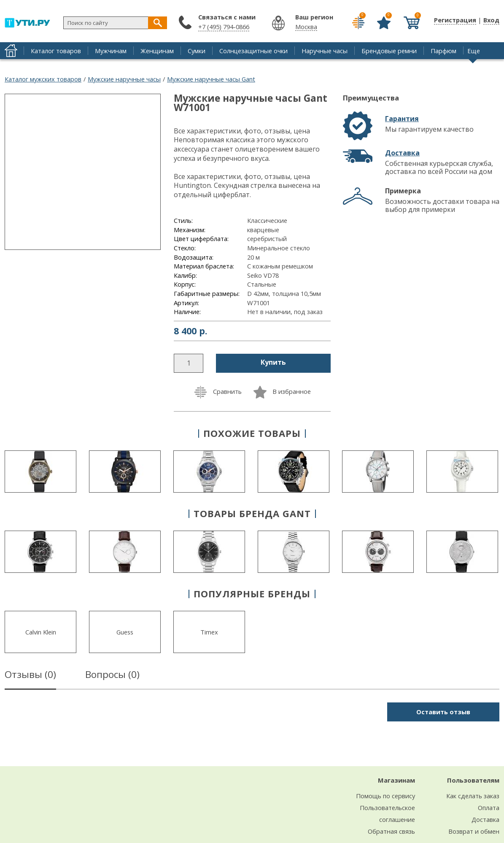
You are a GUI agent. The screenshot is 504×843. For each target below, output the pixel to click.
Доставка (402, 153)
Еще (474, 51)
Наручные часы (325, 51)
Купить (273, 362)
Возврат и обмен (474, 831)
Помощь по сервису (385, 796)
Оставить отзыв (443, 712)
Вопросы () (112, 676)
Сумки (197, 51)
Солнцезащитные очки (253, 51)
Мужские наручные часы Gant (211, 79)
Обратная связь (391, 831)
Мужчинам (111, 51)
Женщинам (157, 51)
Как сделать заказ (473, 796)
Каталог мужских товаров (43, 79)
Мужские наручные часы (124, 79)
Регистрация (455, 20)
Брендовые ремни (389, 51)
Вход (491, 20)
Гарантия (402, 119)
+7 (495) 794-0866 (224, 27)
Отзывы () (30, 676)
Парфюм (443, 51)
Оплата (489, 808)
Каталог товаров (56, 51)
